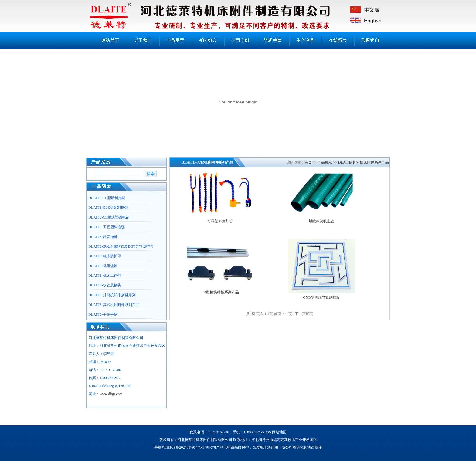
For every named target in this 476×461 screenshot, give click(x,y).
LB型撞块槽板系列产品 (220, 292)
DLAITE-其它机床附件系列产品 (364, 162)
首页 (308, 162)
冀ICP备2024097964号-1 (185, 447)
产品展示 (325, 162)
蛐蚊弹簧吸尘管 (321, 221)
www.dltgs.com (111, 394)
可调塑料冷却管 (220, 221)
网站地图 (279, 432)
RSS (268, 432)
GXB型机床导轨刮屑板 (321, 297)
